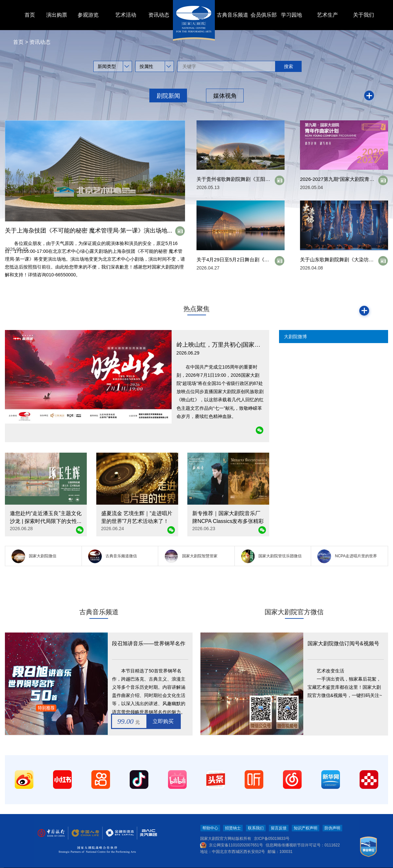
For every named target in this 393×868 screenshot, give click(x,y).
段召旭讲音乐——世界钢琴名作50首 (149, 645)
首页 (30, 15)
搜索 (289, 66)
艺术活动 (126, 15)
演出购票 (57, 15)
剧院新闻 (168, 96)
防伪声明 (332, 828)
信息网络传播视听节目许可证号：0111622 (303, 845)
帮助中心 (210, 828)
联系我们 (256, 828)
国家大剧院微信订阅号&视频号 (343, 643)
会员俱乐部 (264, 15)
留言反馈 (279, 828)
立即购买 (163, 721)
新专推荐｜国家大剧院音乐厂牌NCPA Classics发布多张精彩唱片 (228, 521)
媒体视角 (225, 96)
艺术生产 (327, 15)
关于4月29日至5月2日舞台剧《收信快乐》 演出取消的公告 (261, 260)
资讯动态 (159, 15)
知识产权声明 (306, 828)
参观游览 (88, 15)
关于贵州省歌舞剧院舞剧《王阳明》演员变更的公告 (253, 179)
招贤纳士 (233, 828)
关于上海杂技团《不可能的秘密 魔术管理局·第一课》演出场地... (89, 231)
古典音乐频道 (233, 15)
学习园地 (291, 15)
